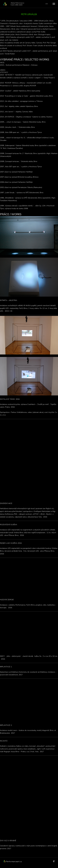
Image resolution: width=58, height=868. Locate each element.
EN (47, 4)
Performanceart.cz (12, 862)
